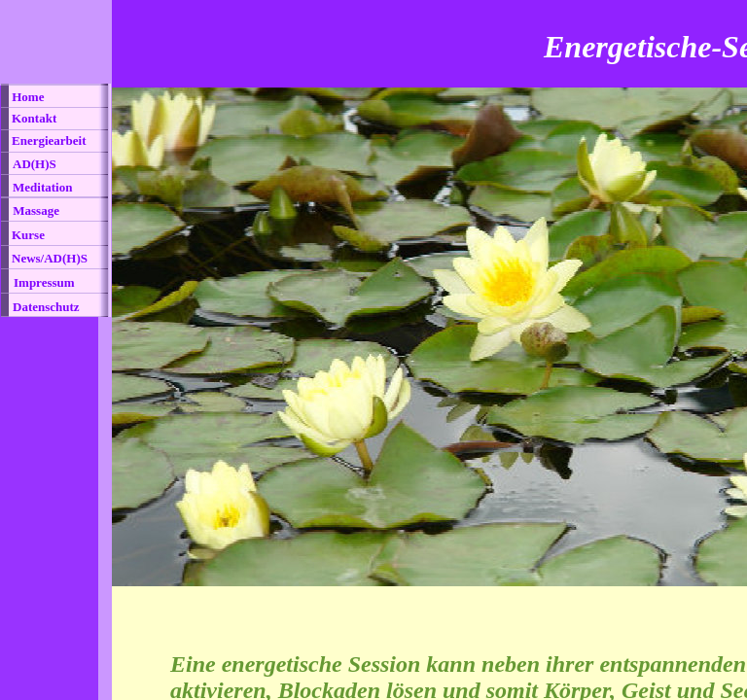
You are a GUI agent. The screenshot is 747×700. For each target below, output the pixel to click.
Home (26, 97)
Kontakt (34, 118)
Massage (35, 210)
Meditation (42, 187)
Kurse (28, 235)
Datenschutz (46, 307)
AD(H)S (35, 164)
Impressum (44, 282)
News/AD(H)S (50, 258)
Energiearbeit (49, 140)
